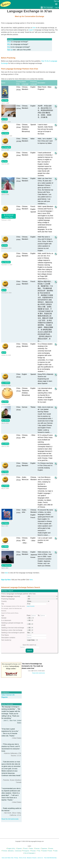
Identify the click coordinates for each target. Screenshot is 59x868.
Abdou (5, 523)
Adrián (5, 133)
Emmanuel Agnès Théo (9, 216)
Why (9, 44)
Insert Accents (31, 606)
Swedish (44, 851)
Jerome (6, 420)
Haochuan (7, 565)
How (9, 47)
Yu (4, 290)
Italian (31, 848)
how (34, 28)
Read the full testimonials (10, 819)
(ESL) (14, 848)
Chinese (4, 851)
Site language (47, 8)
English (9, 848)
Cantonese (18, 851)
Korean (50, 848)
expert (31, 30)
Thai (38, 851)
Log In (57, 7)
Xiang (5, 472)
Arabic (55, 851)
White (5, 546)
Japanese (44, 848)
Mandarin (11, 851)
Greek (50, 851)
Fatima (5, 486)
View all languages (29, 853)
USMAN (6, 383)
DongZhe (6, 147)
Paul (5, 161)
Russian (33, 851)
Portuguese (25, 851)
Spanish (19, 848)
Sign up (56, 1)
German (37, 848)
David (5, 402)
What (9, 42)
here (6, 573)
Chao (5, 100)
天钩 (5, 119)
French (25, 848)
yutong (5, 444)
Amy (5, 245)
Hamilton (6, 262)
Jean (5, 192)
